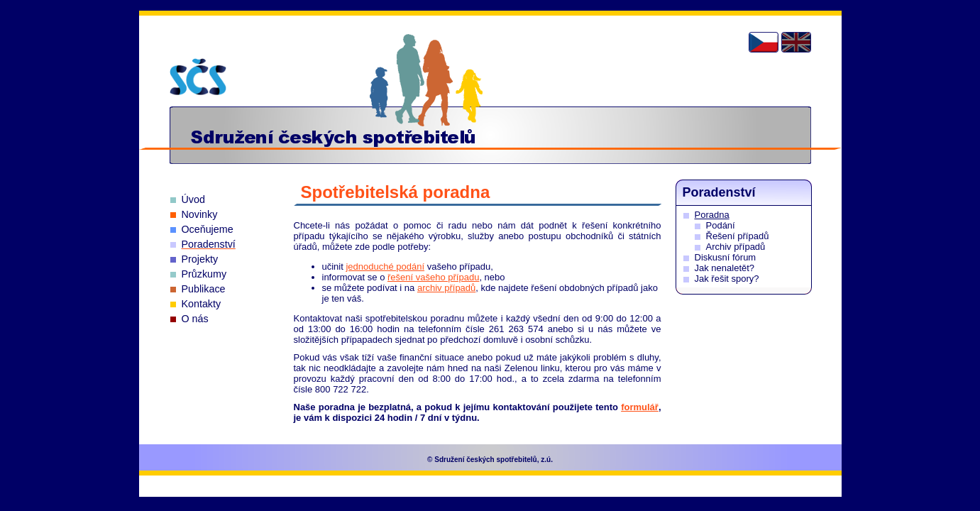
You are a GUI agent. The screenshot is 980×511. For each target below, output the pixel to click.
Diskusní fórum (726, 257)
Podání (721, 225)
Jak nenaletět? (725, 268)
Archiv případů (736, 247)
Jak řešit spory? (727, 279)
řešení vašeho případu (433, 277)
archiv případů (446, 288)
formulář (640, 407)
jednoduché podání (385, 267)
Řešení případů (738, 236)
